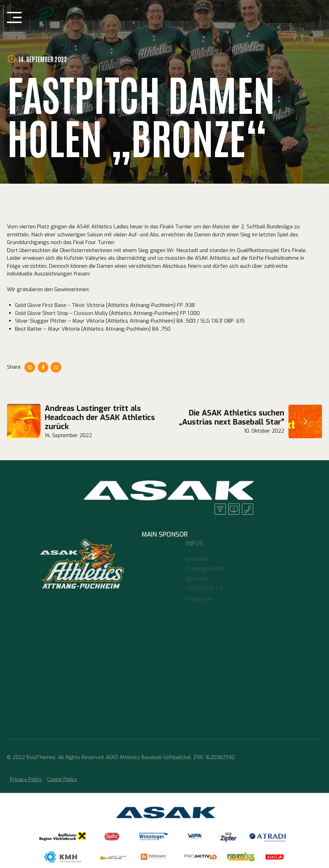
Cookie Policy (62, 779)
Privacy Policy (26, 779)
